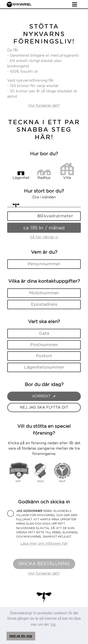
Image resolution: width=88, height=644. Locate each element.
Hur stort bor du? (44, 191)
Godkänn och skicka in (44, 502)
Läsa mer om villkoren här (44, 544)
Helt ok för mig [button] (21, 636)
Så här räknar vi (44, 237)
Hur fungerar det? (44, 106)
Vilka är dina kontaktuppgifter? (44, 281)
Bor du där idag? (44, 385)
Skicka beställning (44, 564)
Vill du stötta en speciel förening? (44, 430)
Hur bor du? (44, 154)
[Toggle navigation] (75, 5)
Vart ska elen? (44, 322)
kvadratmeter (58, 216)
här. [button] (54, 624)
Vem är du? (44, 252)
